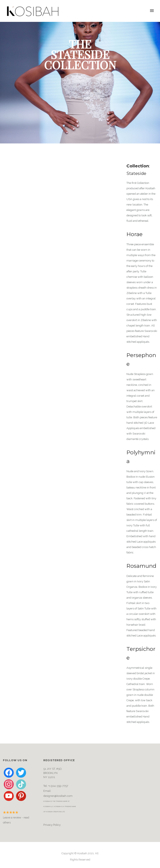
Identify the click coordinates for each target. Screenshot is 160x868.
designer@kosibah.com (58, 796)
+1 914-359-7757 (58, 786)
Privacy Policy (52, 825)
